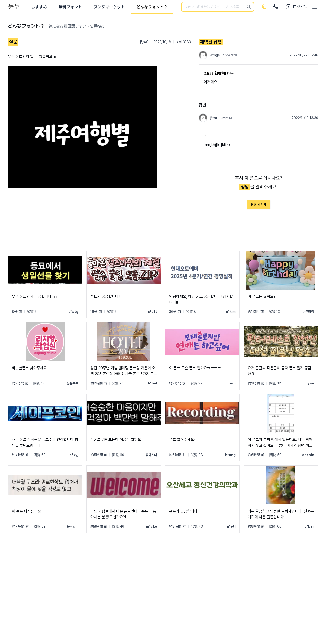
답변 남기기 (259, 205)
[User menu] (276, 7)
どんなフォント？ (152, 7)
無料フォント (70, 7)
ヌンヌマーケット (109, 7)
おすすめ (39, 7)
